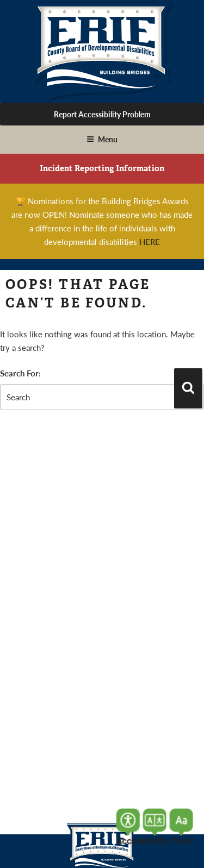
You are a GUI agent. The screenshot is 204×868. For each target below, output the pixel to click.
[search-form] (102, 397)
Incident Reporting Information (102, 168)
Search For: (20, 373)
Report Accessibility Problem (102, 114)
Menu (102, 139)
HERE (150, 241)
